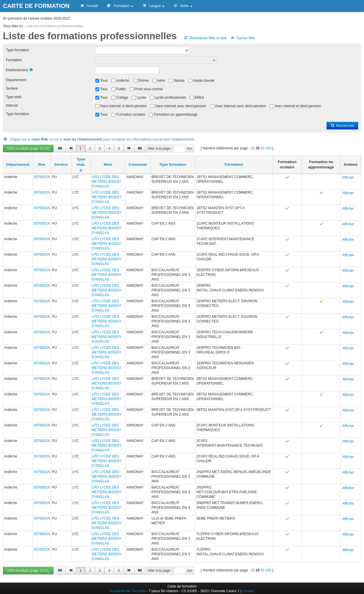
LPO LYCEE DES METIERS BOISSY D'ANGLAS (107, 182)
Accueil (89, 6)
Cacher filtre (243, 38)
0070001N (42, 177)
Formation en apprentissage (176, 115)
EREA (199, 98)
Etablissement (17, 70)
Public (121, 89)
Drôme (143, 81)
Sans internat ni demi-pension (123, 106)
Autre (183, 6)
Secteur (12, 88)
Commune (138, 164)
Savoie (179, 81)
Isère (161, 81)
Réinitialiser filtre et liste (205, 38)
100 (268, 148)
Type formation (17, 50)
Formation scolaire (131, 115)
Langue (153, 6)
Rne (42, 164)
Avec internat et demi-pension (298, 106)
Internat (12, 105)
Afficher (348, 177)
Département (16, 80)
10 (253, 148)
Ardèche (123, 81)
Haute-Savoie (204, 81)
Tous (104, 81)
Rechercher (342, 126)
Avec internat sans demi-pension (241, 106)
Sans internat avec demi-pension (181, 106)
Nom (108, 164)
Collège (122, 98)
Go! (189, 148)
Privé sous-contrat (149, 89)
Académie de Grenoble (128, 591)
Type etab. (14, 97)
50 (262, 148)
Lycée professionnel (170, 98)
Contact (248, 591)
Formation (120, 6)
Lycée (142, 98)
